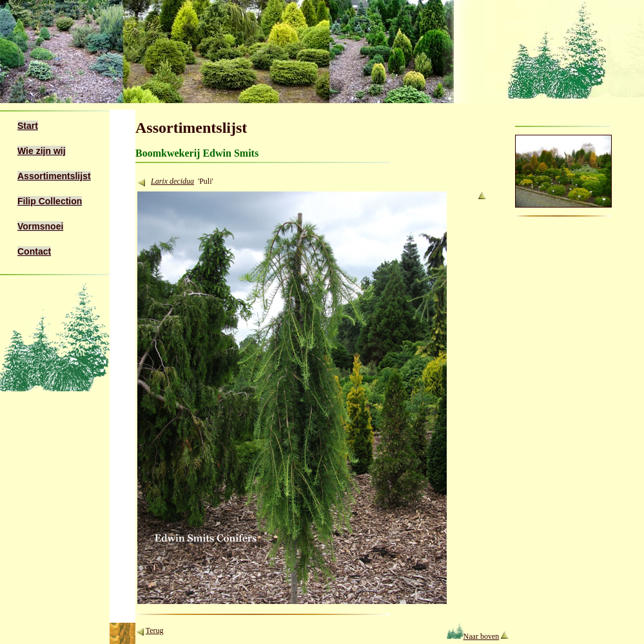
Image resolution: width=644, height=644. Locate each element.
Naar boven (473, 636)
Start (28, 126)
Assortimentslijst (54, 176)
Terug (155, 630)
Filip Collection (50, 201)
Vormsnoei (40, 226)
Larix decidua (172, 181)
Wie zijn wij (42, 151)
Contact (34, 251)
